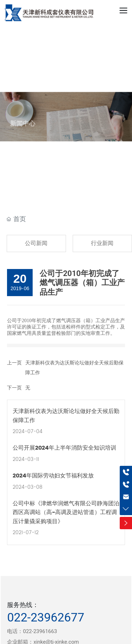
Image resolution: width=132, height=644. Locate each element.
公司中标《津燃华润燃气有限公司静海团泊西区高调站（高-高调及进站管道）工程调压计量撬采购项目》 (66, 512)
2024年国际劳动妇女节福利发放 (53, 476)
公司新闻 (36, 243)
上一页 (14, 363)
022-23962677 (46, 617)
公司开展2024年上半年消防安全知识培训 (64, 448)
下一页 (14, 388)
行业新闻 (102, 243)
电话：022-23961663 (32, 631)
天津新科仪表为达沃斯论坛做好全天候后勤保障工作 (66, 416)
